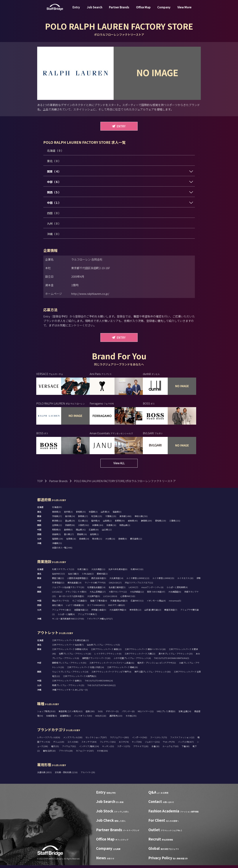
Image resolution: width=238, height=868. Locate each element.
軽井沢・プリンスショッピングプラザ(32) (157, 665)
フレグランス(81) (108, 745)
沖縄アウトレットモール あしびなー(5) (70, 692)
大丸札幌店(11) (98, 572)
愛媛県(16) (82, 537)
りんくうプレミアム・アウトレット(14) (70, 674)
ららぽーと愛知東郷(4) (177, 590)
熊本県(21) (97, 541)
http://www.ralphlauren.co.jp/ (90, 294)
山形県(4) (105, 514)
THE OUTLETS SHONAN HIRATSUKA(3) (172, 661)
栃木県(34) (70, 519)
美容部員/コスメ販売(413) (71, 714)
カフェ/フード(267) (85, 753)
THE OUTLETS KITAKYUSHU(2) (102, 688)
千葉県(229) (111, 519)
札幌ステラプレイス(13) (63, 572)
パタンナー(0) (128, 714)
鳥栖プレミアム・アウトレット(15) (68, 688)
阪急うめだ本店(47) (156, 594)
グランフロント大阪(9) (76, 594)
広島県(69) (94, 532)
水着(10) (155, 749)
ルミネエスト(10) (185, 581)
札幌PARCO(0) (137, 572)
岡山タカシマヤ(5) (61, 603)
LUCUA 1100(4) (110, 599)
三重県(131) (175, 523)
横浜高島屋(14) (74, 585)
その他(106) (102, 753)
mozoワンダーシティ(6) (152, 590)
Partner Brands (119, 10)
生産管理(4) (52, 718)
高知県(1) (94, 537)
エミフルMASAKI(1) (96, 608)
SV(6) (100, 714)
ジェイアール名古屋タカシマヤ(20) (68, 590)
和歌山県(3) (125, 528)
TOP (40, 484)
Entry (76, 10)
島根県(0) (68, 532)
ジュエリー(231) (152, 745)
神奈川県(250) (141, 519)
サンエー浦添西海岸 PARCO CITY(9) (68, 621)
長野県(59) (120, 523)
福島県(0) (117, 514)
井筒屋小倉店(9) (99, 612)
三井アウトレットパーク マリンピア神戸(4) (111, 674)
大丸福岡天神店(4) (118, 612)
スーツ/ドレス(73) (159, 740)
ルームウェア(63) (171, 749)
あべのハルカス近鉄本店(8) (71, 599)
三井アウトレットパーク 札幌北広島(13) (70, 643)
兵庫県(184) (98, 528)
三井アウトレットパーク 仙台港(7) (68, 647)
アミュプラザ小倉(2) (62, 612)
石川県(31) (83, 523)
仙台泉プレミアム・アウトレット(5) (103, 647)
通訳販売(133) (116, 718)
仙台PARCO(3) (58, 576)
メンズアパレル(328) (73, 740)
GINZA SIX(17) (115, 585)
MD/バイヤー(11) (146, 714)
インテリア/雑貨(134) (89, 749)
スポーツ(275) (124, 749)
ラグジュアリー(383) (119, 740)
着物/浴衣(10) (49, 753)
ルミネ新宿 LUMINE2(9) (163, 581)
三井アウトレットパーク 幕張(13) (106, 652)
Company (164, 10)
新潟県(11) (57, 523)
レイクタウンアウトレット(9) (108, 656)
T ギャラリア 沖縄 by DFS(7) (100, 621)
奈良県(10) (111, 528)
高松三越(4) (57, 608)
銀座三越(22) (58, 581)
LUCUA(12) (57, 594)
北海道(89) (57, 510)
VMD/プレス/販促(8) (166, 714)
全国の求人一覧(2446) (62, 550)
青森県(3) (56, 514)
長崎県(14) (84, 541)
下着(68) (186, 749)
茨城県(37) (57, 519)
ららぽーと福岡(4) (66, 617)
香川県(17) (69, 537)
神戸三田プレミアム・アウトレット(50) (153, 674)
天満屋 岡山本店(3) (119, 603)
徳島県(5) (56, 537)
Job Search (95, 10)
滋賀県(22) (57, 528)
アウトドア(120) (141, 749)
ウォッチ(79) (169, 745)
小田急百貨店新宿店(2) (78, 581)
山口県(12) (107, 532)
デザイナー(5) (112, 714)
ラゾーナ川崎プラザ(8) (95, 585)
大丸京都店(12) (137, 594)
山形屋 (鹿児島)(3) (153, 612)
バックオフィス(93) (83, 718)
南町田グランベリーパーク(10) (96, 661)
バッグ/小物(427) (186, 745)
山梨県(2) (107, 523)
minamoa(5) (175, 603)
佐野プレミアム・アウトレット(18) (75, 656)
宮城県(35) (81, 514)
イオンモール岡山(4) (156, 603)
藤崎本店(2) (102, 576)
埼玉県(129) (97, 519)
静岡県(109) (146, 523)
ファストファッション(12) (182, 740)
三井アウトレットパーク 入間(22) (140, 656)
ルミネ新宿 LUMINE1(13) (138, 581)
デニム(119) (59, 745)
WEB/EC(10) (101, 718)
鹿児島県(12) (136, 541)
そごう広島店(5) (80, 603)
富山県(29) (70, 523)
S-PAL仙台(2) (88, 576)
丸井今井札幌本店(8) (118, 572)
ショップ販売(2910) (46, 714)
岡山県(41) (81, 532)
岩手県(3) (68, 514)
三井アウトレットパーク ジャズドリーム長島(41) (112, 665)
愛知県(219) (161, 523)
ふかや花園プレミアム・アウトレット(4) (132, 661)
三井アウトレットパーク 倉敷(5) (67, 683)
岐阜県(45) (133, 523)
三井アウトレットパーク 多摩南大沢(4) (70, 652)
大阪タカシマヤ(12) (118, 594)
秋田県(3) (93, 514)
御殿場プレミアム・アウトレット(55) (69, 665)
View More (184, 10)
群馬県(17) (83, 519)
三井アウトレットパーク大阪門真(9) (80, 679)
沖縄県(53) (57, 546)
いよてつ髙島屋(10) (75, 608)
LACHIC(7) (133, 590)
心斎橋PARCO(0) (128, 599)
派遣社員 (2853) (45, 775)
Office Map (143, 10)
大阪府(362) (84, 528)
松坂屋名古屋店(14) (96, 590)
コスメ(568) (73, 745)
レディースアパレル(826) (49, 740)
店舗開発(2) (65, 718)
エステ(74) (124, 745)
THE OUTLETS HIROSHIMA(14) (99, 683)
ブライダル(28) (66, 753)
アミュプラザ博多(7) (87, 617)
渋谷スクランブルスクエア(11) (139, 585)
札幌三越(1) (83, 572)
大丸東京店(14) (116, 581)
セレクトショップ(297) (96, 740)
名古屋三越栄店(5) (117, 590)
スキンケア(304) (89, 745)
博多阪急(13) (135, 612)
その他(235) (131, 718)
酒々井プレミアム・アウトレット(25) (176, 656)
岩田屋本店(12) (81, 612)
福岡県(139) (58, 541)
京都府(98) (70, 528)
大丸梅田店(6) (175, 594)
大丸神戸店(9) (94, 599)
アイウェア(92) (69, 749)
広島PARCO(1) (137, 603)
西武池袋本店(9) (99, 581)
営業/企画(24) (185, 714)
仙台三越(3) (73, 576)
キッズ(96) (137, 745)
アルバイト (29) (88, 775)
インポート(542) (140, 740)
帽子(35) (55, 749)
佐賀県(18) (71, 541)
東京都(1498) (125, 519)
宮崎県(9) (123, 541)
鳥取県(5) (56, 532)
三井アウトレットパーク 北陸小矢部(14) (86, 670)
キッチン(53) (108, 749)
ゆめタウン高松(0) (116, 608)
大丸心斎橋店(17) (98, 594)
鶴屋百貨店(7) (171, 612)
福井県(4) (95, 523)
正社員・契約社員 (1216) (66, 775)
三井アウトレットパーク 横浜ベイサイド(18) (145, 652)
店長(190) (90, 714)
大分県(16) (110, 541)
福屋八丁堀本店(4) (99, 603)
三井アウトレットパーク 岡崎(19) (122, 670)
